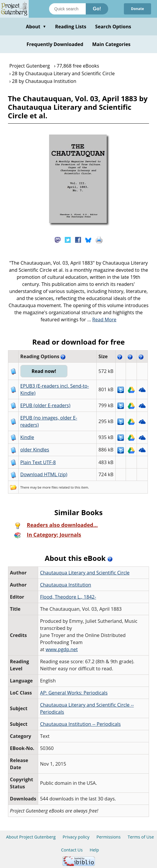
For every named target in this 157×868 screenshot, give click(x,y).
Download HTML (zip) (44, 474)
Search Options (113, 27)
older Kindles (35, 450)
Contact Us (72, 850)
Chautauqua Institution (65, 585)
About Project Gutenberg (31, 837)
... (102, 320)
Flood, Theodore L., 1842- (68, 597)
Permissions (109, 837)
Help (94, 850)
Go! (97, 9)
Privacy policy (76, 837)
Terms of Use (141, 837)
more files (50, 487)
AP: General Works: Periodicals (74, 693)
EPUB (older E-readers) (45, 405)
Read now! (44, 371)
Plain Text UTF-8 (38, 462)
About (36, 27)
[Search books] (67, 9)
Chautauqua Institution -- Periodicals (80, 724)
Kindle (27, 437)
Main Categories (111, 44)
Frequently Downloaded (55, 44)
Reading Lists (71, 27)
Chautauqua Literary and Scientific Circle (85, 573)
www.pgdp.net (62, 649)
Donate (137, 9)
